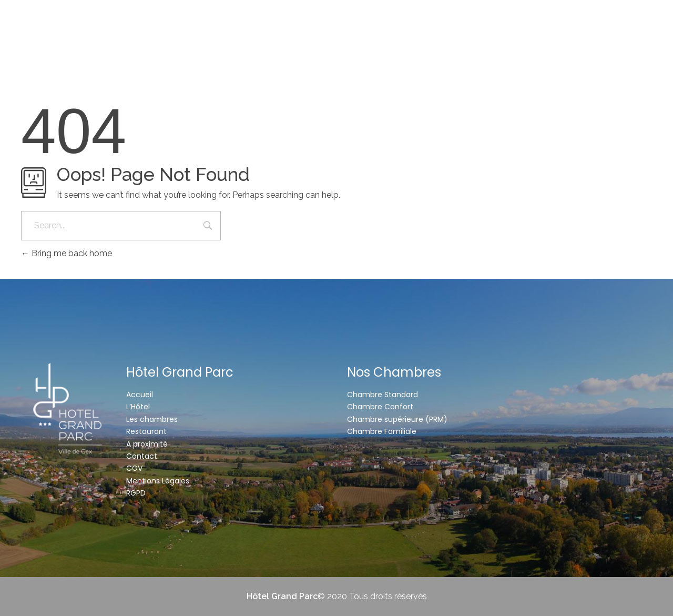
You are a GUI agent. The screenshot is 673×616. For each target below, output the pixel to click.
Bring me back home (67, 253)
